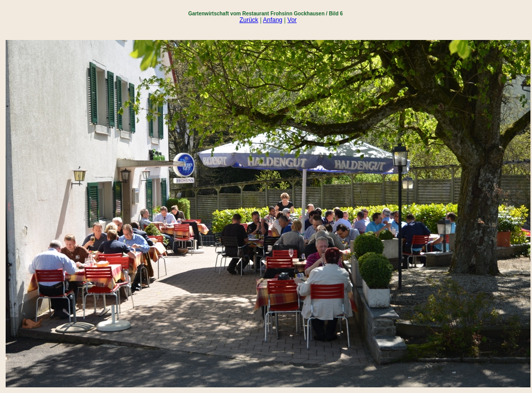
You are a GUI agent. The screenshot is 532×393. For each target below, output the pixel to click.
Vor (292, 20)
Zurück (249, 20)
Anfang (273, 20)
